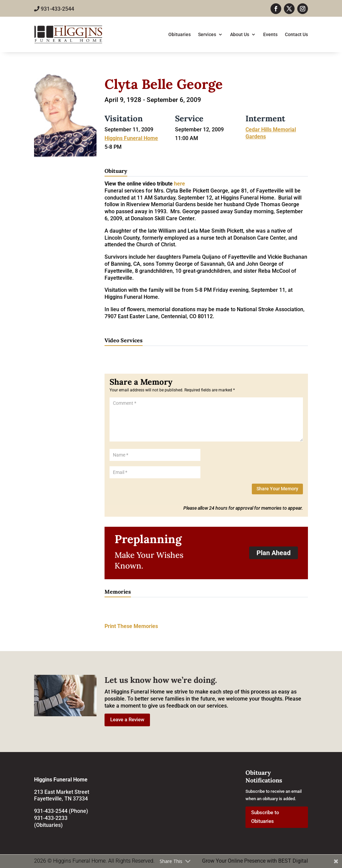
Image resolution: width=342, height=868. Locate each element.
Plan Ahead (274, 553)
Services (207, 34)
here (180, 184)
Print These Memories (131, 626)
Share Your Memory (277, 489)
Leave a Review (127, 720)
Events (270, 34)
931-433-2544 (54, 9)
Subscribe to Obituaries (265, 817)
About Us (240, 34)
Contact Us (296, 34)
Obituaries (180, 34)
